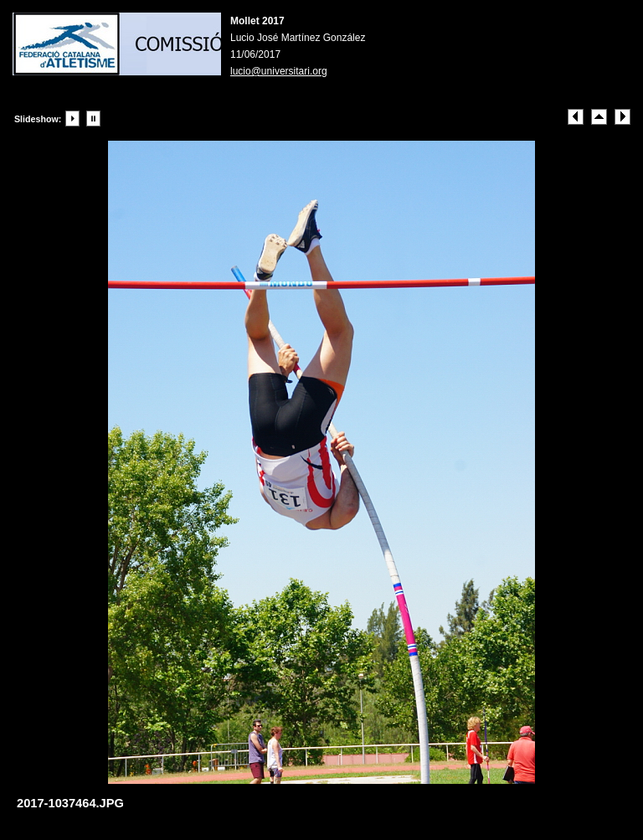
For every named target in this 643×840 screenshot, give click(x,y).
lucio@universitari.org (279, 71)
